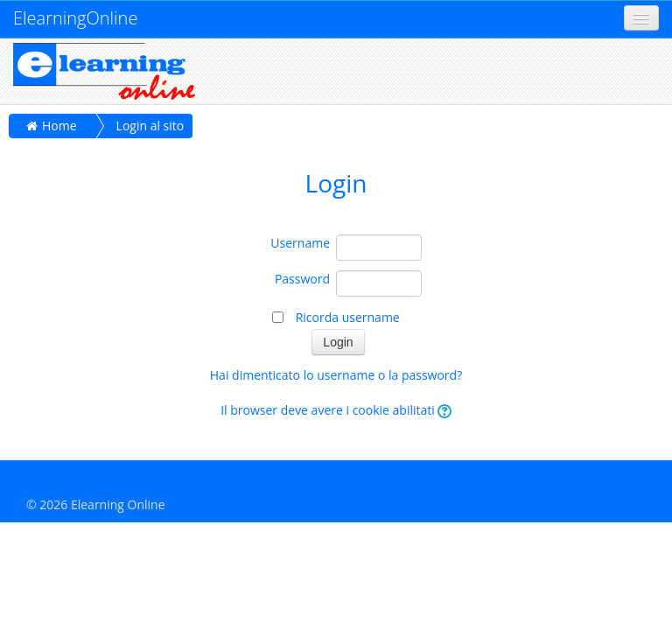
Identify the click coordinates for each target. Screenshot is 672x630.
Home (59, 126)
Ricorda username (348, 317)
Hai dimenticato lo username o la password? (336, 375)
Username (300, 243)
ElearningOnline (75, 18)
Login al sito (150, 126)
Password (302, 279)
